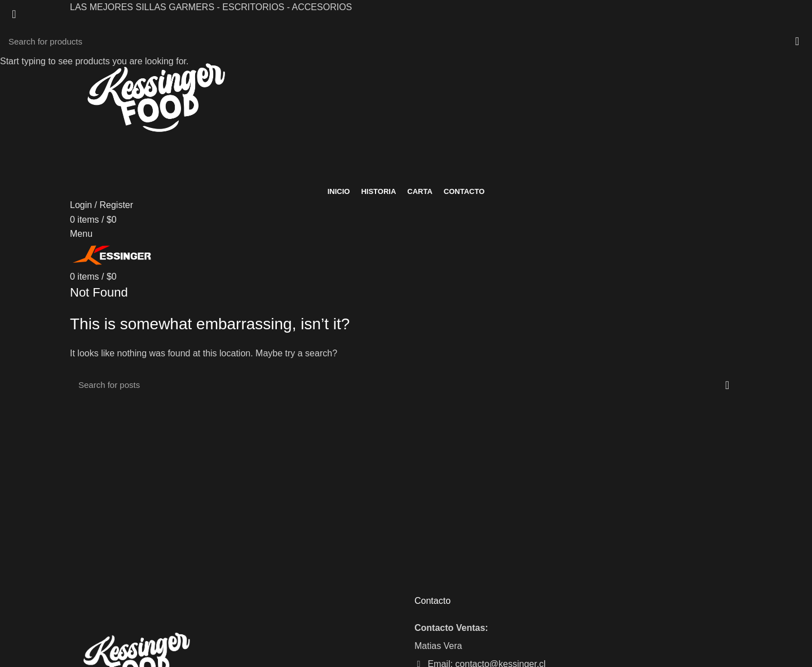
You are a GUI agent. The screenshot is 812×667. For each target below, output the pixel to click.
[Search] (406, 41)
